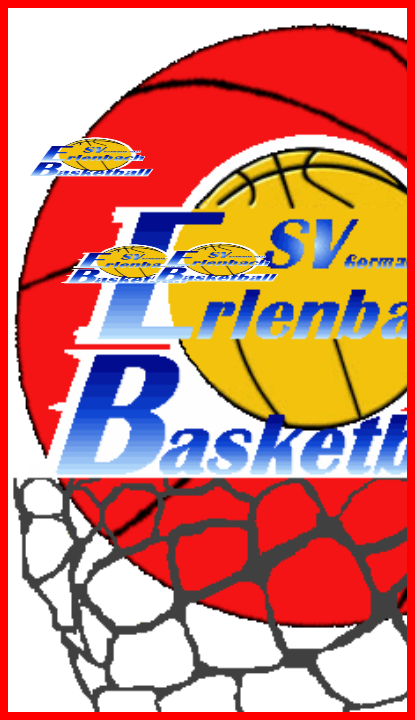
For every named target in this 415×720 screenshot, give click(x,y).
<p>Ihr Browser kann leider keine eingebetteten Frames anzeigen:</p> (207, 360)
